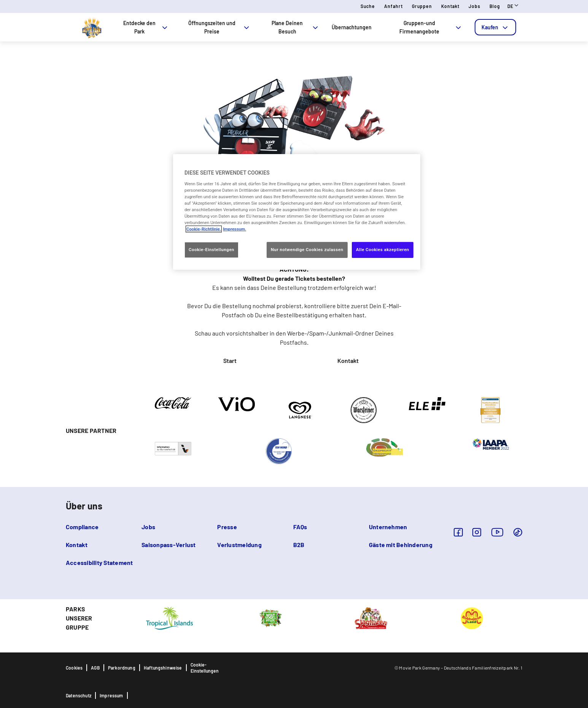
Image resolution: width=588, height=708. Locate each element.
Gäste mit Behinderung (401, 545)
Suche (368, 6)
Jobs (474, 6)
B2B (299, 545)
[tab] (495, 27)
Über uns (84, 506)
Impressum (111, 695)
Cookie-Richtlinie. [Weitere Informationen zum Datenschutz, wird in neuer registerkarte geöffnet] (204, 229)
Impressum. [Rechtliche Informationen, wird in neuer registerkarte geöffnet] (234, 229)
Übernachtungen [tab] (352, 27)
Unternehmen (388, 527)
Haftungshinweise (163, 668)
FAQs (300, 527)
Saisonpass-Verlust (168, 545)
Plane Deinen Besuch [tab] (296, 27)
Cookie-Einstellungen (205, 668)
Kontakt (450, 6)
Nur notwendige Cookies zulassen (307, 250)
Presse (227, 527)
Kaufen (495, 27)
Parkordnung (122, 668)
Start (230, 360)
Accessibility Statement (99, 562)
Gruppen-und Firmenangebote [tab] (431, 27)
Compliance (82, 527)
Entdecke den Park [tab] (146, 27)
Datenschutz (79, 695)
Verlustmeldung (239, 545)
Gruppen (422, 6)
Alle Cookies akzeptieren (383, 250)
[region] (297, 212)
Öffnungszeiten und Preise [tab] (219, 27)
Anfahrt (393, 6)
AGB (95, 668)
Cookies (74, 668)
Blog (495, 6)
